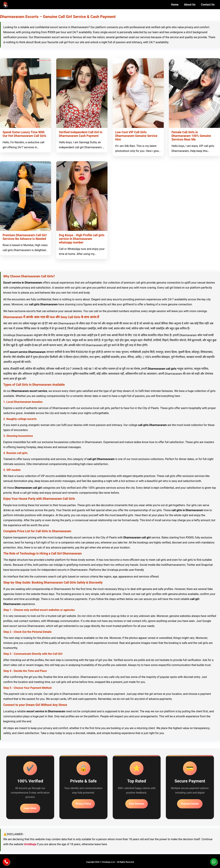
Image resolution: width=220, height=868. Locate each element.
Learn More (30, 808)
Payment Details (190, 804)
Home (175, 5)
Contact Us (208, 5)
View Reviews (137, 804)
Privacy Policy (83, 804)
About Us (190, 5)
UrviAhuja (30, 844)
